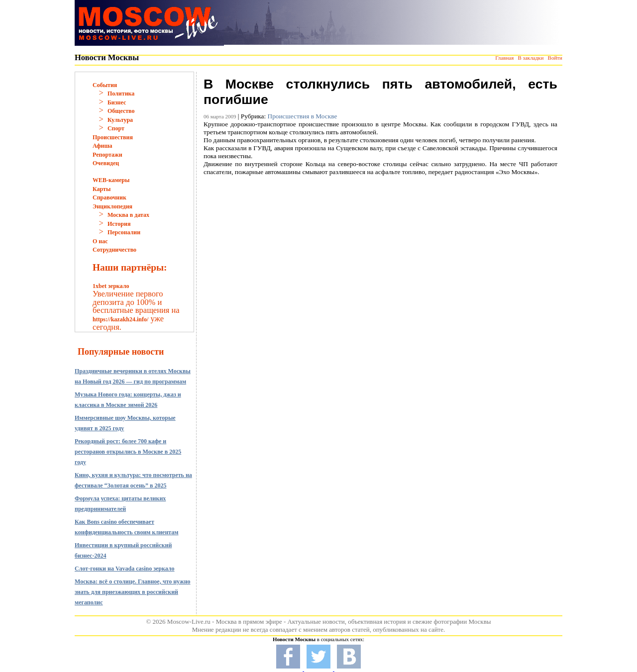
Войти (555, 58)
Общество (121, 111)
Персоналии (124, 232)
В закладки (531, 58)
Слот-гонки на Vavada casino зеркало (125, 569)
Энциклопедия (112, 206)
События (105, 85)
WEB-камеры (111, 180)
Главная (504, 58)
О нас (100, 241)
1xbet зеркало (111, 286)
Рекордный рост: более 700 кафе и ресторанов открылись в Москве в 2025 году (128, 452)
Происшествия (113, 137)
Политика (121, 94)
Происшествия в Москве (303, 116)
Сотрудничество (114, 250)
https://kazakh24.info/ (120, 319)
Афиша (103, 146)
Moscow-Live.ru (189, 622)
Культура (120, 120)
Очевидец (106, 163)
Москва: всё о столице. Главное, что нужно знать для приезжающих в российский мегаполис (133, 592)
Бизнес (117, 102)
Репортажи (107, 155)
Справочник (109, 197)
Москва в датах (128, 215)
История (119, 224)
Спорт (116, 128)
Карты (102, 189)
